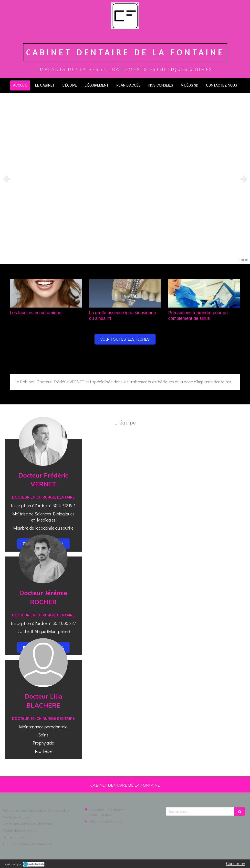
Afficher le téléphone (106, 821)
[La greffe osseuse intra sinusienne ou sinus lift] (125, 293)
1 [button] (239, 260)
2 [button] (243, 260)
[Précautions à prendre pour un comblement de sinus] (204, 293)
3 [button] (246, 260)
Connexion (236, 863)
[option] (125, 178)
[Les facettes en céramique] (46, 293)
